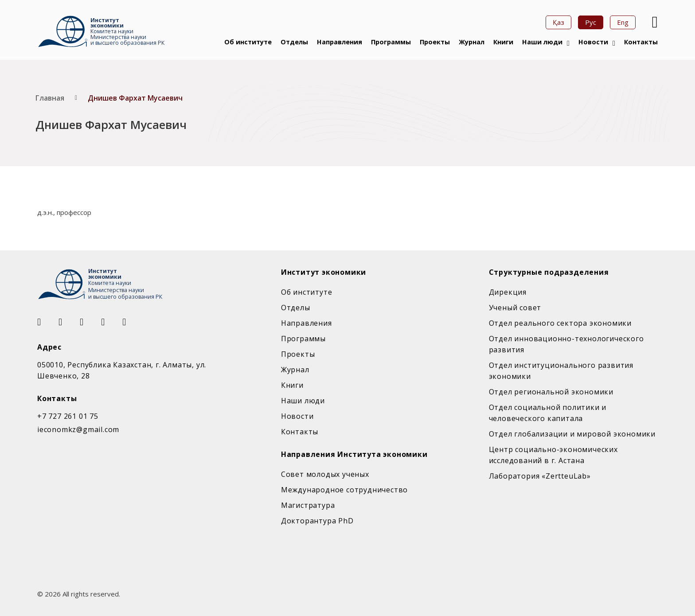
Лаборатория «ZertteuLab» (540, 476)
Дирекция (508, 292)
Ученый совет (515, 308)
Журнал (472, 42)
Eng (623, 22)
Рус (591, 22)
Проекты (435, 42)
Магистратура (308, 505)
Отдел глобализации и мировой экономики (572, 434)
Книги (503, 42)
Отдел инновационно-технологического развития (566, 344)
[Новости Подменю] (614, 43)
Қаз (558, 22)
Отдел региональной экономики (551, 392)
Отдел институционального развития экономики (561, 371)
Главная (50, 98)
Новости (593, 42)
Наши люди (542, 42)
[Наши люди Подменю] (568, 43)
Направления (340, 42)
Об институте (248, 42)
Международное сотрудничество (344, 490)
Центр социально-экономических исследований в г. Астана (553, 455)
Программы (391, 42)
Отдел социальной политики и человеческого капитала (548, 413)
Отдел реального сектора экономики (560, 323)
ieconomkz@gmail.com (78, 429)
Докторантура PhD (317, 521)
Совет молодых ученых (325, 474)
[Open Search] (654, 22)
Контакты (641, 42)
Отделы (294, 42)
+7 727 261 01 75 (68, 416)
